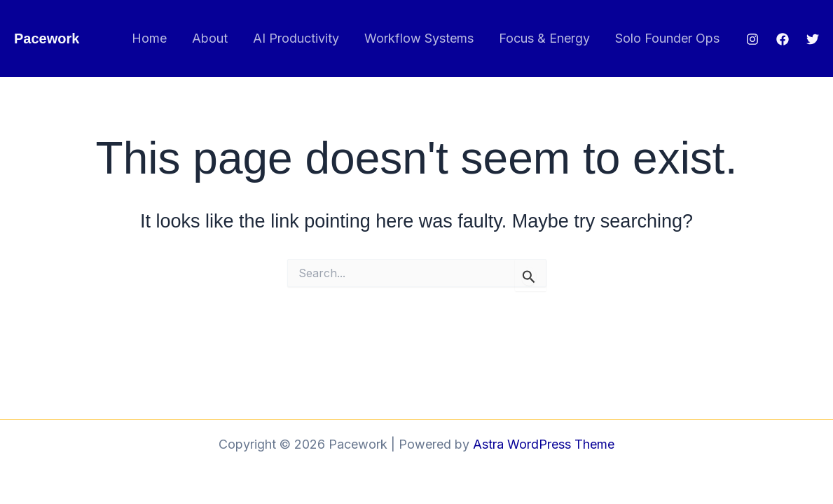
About (210, 38)
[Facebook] (783, 39)
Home (149, 38)
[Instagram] (752, 39)
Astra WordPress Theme (544, 444)
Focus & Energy (544, 38)
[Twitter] (813, 39)
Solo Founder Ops (667, 38)
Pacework (47, 38)
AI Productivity (296, 38)
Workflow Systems (419, 38)
